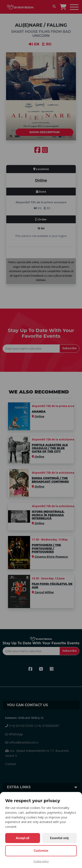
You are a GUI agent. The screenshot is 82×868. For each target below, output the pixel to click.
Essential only (59, 838)
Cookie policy (41, 861)
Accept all (23, 838)
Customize (41, 851)
